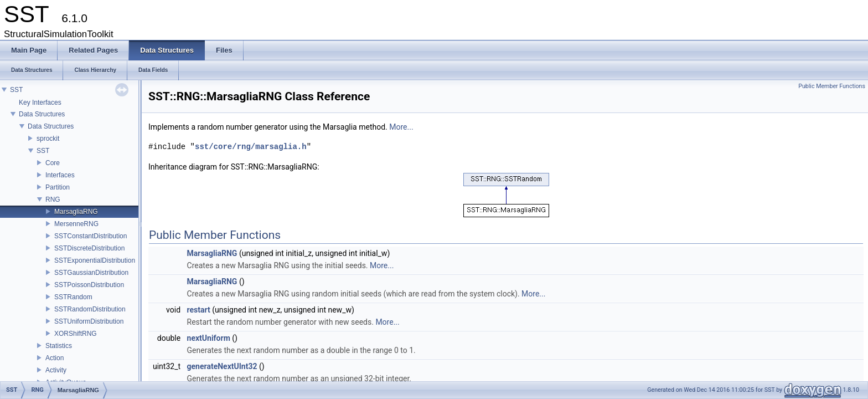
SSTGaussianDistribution (91, 273)
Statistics (59, 346)
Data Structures (42, 114)
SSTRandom (73, 297)
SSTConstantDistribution (91, 236)
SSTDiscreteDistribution (89, 248)
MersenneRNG (76, 224)
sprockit (48, 139)
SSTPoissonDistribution (89, 285)
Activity (56, 370)
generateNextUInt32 (222, 366)
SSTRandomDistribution (90, 309)
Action (55, 358)
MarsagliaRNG (76, 212)
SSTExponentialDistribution (95, 260)
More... (401, 127)
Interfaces (60, 175)
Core (53, 163)
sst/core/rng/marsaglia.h (251, 147)
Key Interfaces (40, 103)
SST (16, 90)
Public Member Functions (832, 86)
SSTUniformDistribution (89, 321)
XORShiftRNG (76, 334)
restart (199, 310)
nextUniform (209, 338)
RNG (53, 199)
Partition (58, 187)
